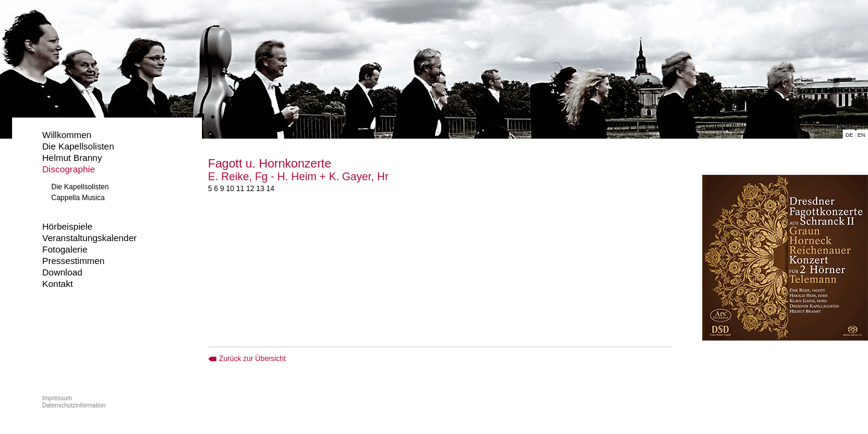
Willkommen (67, 135)
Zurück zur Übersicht (247, 359)
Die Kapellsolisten (78, 146)
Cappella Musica (78, 198)
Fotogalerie (65, 249)
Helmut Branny (72, 158)
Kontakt (58, 284)
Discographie (69, 169)
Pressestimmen (73, 261)
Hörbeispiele (67, 226)
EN (862, 135)
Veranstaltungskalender (90, 238)
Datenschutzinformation (74, 405)
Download (62, 272)
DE (850, 135)
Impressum (57, 398)
